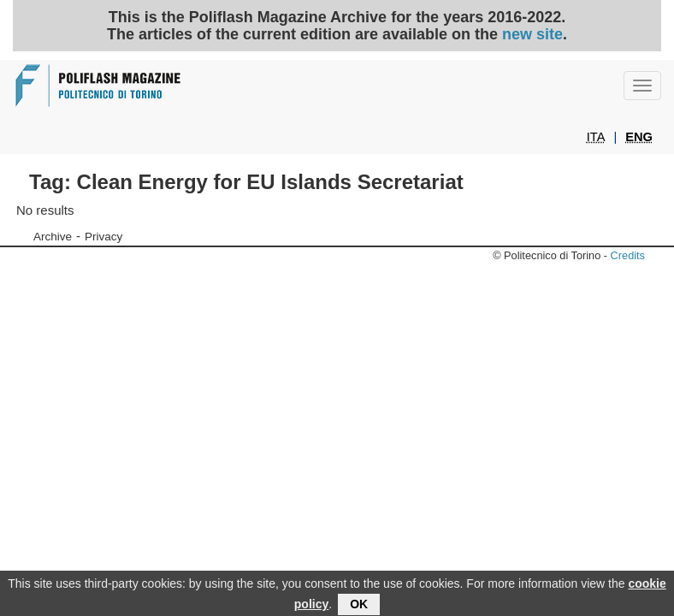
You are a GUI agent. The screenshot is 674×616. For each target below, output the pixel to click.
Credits (628, 255)
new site (532, 34)
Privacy (103, 237)
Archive (53, 237)
